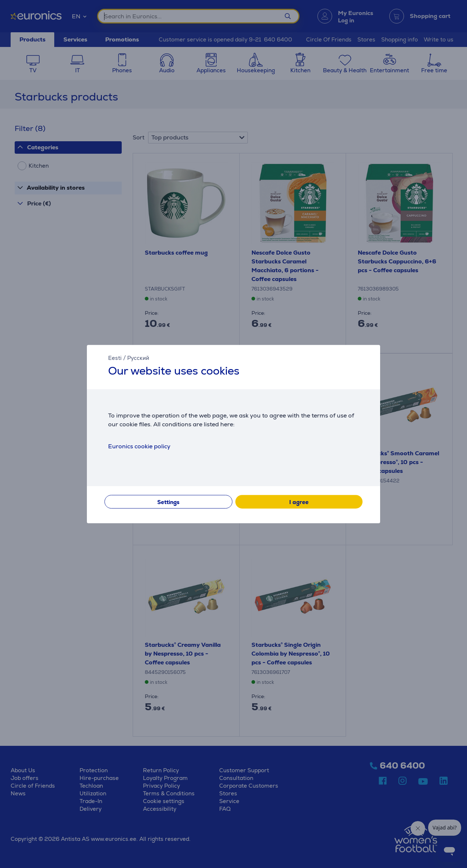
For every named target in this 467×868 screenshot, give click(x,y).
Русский (138, 358)
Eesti (115, 358)
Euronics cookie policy (139, 446)
